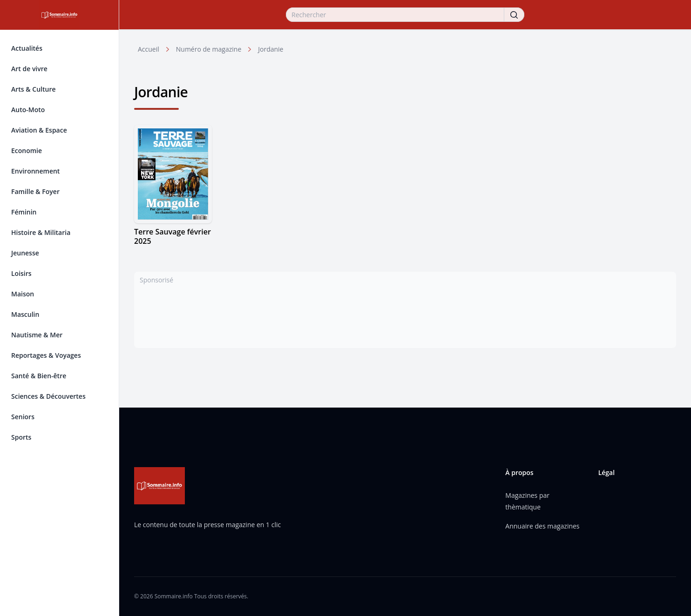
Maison (23, 294)
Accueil (149, 49)
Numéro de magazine (209, 49)
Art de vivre (29, 69)
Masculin (25, 314)
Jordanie (271, 49)
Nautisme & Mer (37, 335)
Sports (21, 437)
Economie (27, 151)
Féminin (24, 212)
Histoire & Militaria (41, 232)
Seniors (23, 417)
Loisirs (21, 273)
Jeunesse (25, 253)
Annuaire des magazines (542, 526)
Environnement (35, 171)
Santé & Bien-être (39, 376)
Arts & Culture (33, 89)
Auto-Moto (28, 110)
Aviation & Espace (39, 130)
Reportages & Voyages (46, 355)
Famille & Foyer (35, 191)
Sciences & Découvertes (48, 396)
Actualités (27, 48)
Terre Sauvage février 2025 (173, 236)
